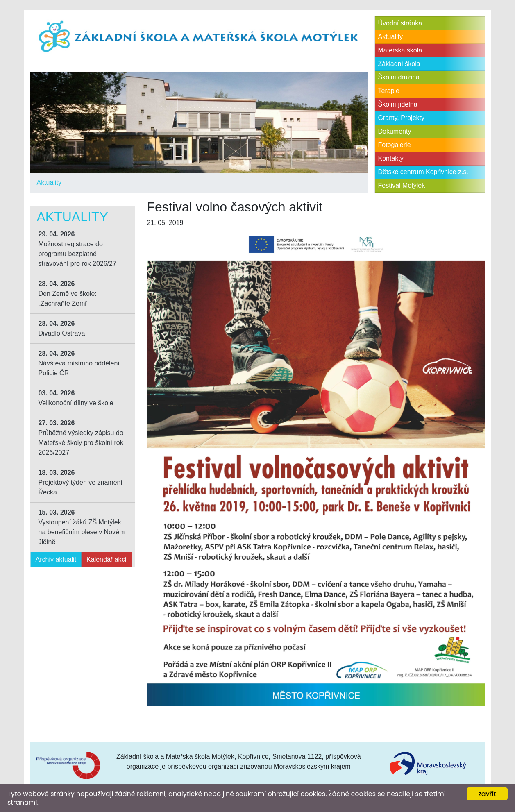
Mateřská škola (400, 50)
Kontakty (391, 158)
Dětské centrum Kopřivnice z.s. (423, 172)
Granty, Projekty (402, 118)
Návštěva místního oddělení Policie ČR (79, 363)
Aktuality (49, 183)
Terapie (389, 91)
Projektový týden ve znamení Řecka (81, 482)
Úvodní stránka (400, 23)
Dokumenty (395, 131)
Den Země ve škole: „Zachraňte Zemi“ (68, 294)
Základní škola (399, 64)
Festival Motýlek (402, 185)
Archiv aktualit (56, 559)
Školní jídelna (398, 104)
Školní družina (399, 77)
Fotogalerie (395, 145)
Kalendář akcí (107, 559)
